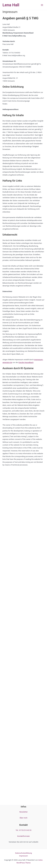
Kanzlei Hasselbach (26, 362)
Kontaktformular (23, 836)
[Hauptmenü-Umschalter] (42, 5)
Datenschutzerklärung (23, 853)
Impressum (23, 856)
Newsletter (24, 812)
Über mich (24, 818)
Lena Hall (11, 5)
